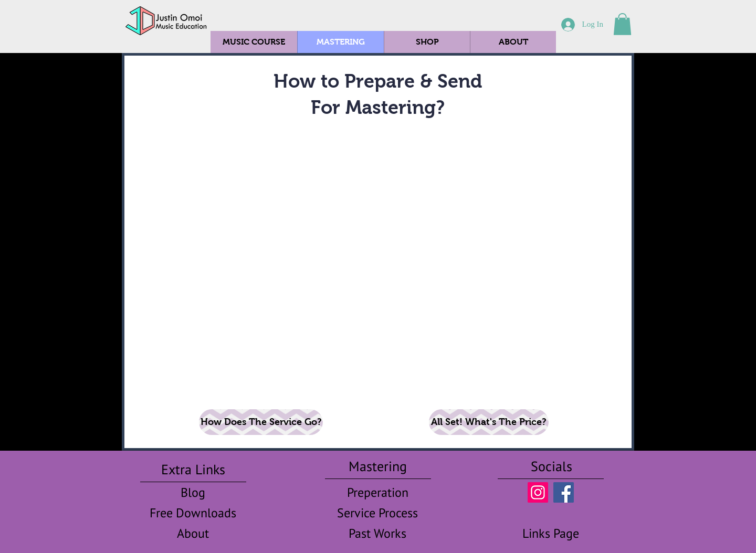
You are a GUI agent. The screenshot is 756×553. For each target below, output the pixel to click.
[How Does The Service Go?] (261, 422)
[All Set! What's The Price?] (489, 422)
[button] (622, 24)
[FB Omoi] (564, 492)
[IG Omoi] (538, 492)
